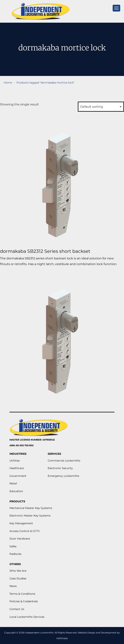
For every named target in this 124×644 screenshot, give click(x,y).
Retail (13, 483)
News (13, 586)
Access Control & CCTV (25, 531)
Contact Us (17, 609)
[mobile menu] (116, 8)
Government (18, 476)
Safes (13, 546)
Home (8, 83)
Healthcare (17, 468)
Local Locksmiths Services (27, 617)
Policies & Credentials (24, 601)
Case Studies (18, 578)
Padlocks (15, 554)
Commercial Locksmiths (64, 461)
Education (16, 491)
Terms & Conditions (22, 594)
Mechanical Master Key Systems (31, 508)
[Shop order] (101, 107)
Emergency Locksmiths (63, 476)
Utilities (15, 461)
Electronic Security (60, 468)
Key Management (21, 523)
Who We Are (18, 571)
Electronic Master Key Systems (30, 516)
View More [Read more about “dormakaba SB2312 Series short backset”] (16, 273)
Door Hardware (20, 539)
